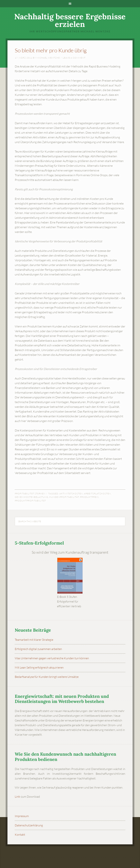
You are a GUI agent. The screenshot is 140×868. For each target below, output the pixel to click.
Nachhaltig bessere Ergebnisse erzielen (70, 20)
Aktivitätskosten (71, 494)
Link (17, 797)
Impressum (22, 816)
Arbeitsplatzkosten (97, 494)
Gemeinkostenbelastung (32, 497)
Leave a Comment (74, 58)
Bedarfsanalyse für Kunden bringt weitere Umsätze (47, 677)
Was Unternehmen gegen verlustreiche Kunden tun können (52, 658)
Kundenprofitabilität (64, 497)
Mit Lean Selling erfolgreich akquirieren (39, 667)
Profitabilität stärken (30, 494)
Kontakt (20, 835)
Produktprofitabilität (30, 501)
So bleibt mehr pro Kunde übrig (51, 50)
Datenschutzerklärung (29, 825)
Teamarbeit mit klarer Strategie (34, 640)
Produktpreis (89, 497)
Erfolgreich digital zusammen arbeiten (38, 649)
